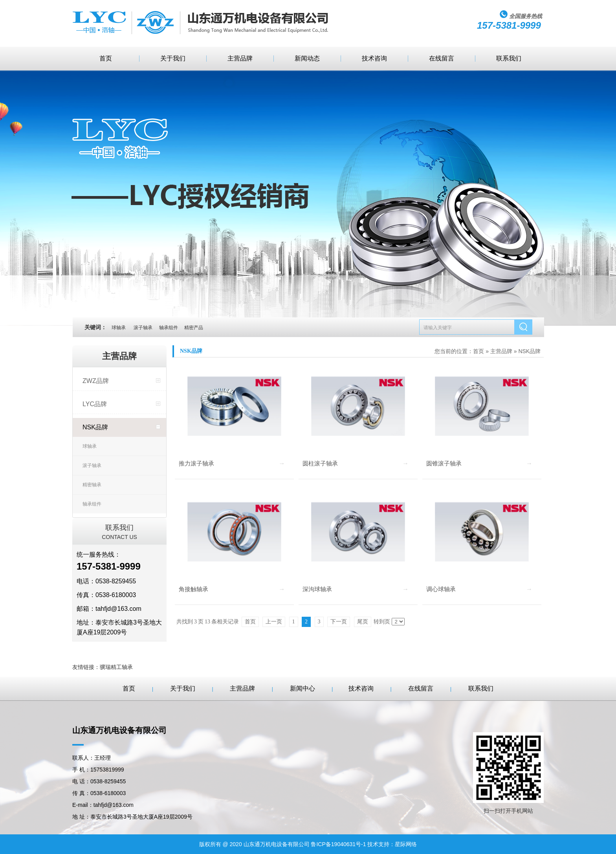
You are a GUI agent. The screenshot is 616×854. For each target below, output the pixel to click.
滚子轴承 (92, 465)
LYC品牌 (95, 404)
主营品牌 (240, 58)
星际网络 (406, 844)
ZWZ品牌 (96, 381)
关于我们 (173, 58)
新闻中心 (302, 688)
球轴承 (90, 446)
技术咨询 (374, 58)
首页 (106, 58)
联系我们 (509, 58)
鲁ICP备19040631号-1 (338, 844)
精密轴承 (92, 485)
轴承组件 (92, 504)
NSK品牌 (95, 427)
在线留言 (442, 58)
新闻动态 (307, 58)
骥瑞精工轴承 (116, 667)
